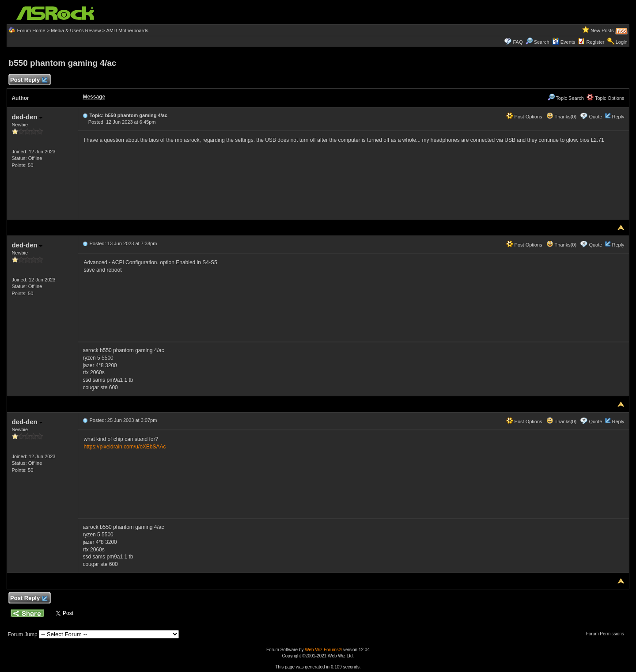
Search (542, 42)
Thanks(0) (561, 117)
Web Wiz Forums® (323, 650)
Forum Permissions (607, 634)
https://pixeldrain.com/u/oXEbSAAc (125, 447)
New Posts (602, 30)
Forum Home (31, 30)
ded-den (27, 117)
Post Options (524, 117)
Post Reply (28, 80)
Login (622, 42)
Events (564, 42)
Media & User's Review (76, 30)
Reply (618, 117)
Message (94, 97)
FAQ (518, 42)
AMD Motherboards (127, 30)
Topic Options (606, 98)
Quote (595, 117)
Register (596, 42)
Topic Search (566, 98)
